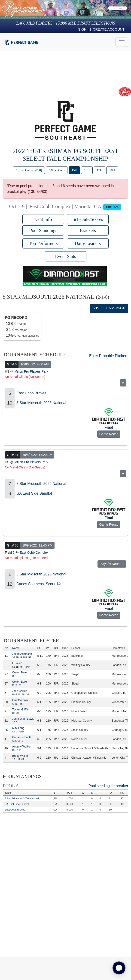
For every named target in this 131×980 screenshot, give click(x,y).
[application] (119, 968)
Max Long (18, 728)
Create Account (109, 29)
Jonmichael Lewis (23, 719)
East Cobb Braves (31, 393)
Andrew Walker (22, 747)
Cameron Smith (22, 737)
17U (100, 170)
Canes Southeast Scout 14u (39, 584)
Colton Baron (20, 672)
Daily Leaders (88, 243)
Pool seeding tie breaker (108, 786)
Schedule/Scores (88, 219)
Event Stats (65, 256)
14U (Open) (57, 170)
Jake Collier (20, 691)
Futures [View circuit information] (112, 207)
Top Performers (43, 243)
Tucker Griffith (21, 710)
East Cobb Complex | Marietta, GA (65, 206)
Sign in (85, 29)
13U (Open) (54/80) (29, 170)
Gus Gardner (20, 700)
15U (74, 170)
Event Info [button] (43, 219)
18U (112, 170)
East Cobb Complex (34, 553)
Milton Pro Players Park (31, 371)
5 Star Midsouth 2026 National (41, 403)
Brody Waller (20, 756)
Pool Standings (43, 230)
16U (87, 170)
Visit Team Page (109, 308)
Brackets (88, 230)
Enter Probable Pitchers (109, 356)
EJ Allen (17, 663)
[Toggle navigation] (122, 42)
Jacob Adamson (22, 654)
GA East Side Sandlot (34, 493)
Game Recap (109, 434)
